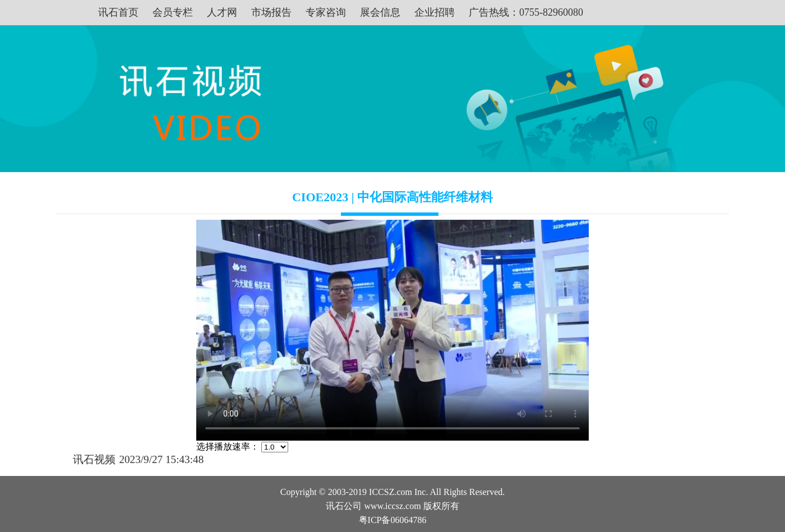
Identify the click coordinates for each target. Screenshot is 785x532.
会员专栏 (173, 12)
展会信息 (380, 12)
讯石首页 (118, 12)
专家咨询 (326, 12)
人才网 (222, 12)
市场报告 (271, 12)
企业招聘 (435, 12)
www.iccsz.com (392, 506)
